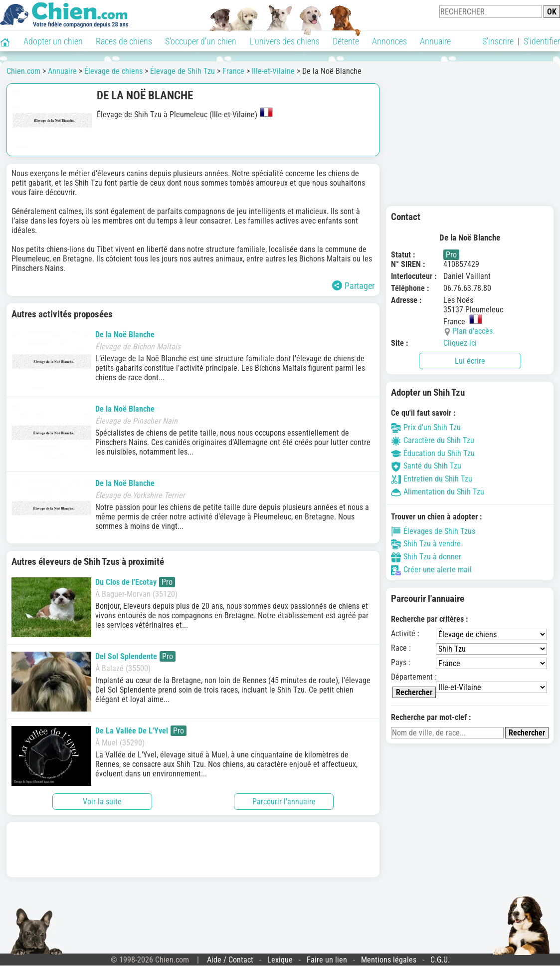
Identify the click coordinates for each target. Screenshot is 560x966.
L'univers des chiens (284, 41)
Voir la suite (102, 802)
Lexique (280, 960)
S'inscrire (498, 41)
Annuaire (435, 41)
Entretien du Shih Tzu (432, 479)
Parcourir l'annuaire (284, 802)
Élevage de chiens (113, 71)
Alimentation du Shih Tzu (438, 492)
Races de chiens (124, 41)
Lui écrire (470, 361)
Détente (346, 41)
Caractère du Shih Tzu (433, 440)
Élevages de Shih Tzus (433, 531)
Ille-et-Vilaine (273, 71)
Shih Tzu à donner (426, 557)
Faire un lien (327, 960)
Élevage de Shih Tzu (183, 71)
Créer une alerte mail (431, 570)
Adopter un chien (53, 41)
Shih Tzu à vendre (426, 544)
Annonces (389, 41)
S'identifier (542, 41)
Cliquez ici (460, 343)
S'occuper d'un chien (201, 41)
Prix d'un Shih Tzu (426, 427)
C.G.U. (440, 960)
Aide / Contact (230, 960)
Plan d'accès (472, 331)
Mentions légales (389, 960)
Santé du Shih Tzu (426, 466)
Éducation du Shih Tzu (433, 453)
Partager (353, 286)
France (233, 71)
